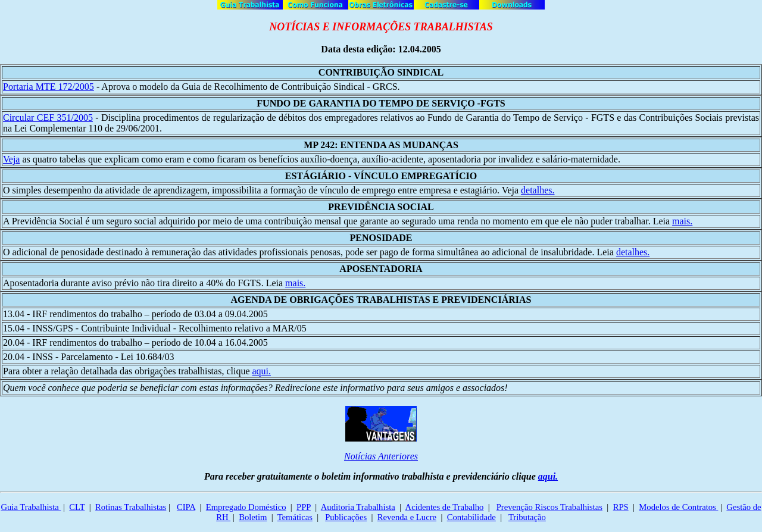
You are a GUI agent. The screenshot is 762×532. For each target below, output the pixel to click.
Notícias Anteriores (381, 456)
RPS (621, 507)
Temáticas (295, 517)
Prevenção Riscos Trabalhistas (549, 507)
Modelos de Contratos (678, 507)
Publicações (346, 517)
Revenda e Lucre (407, 517)
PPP (304, 507)
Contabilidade (471, 517)
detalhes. (538, 190)
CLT (77, 507)
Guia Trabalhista (31, 507)
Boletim (253, 517)
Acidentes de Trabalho (445, 507)
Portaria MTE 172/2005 (49, 87)
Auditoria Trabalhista (358, 507)
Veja (11, 159)
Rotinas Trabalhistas (131, 507)
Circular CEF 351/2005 (48, 118)
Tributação (527, 517)
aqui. (261, 371)
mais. (682, 221)
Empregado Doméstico (246, 507)
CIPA (186, 507)
